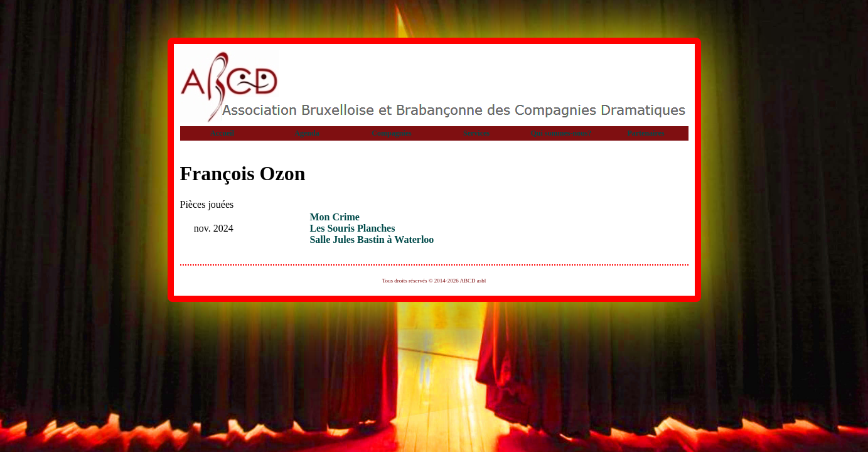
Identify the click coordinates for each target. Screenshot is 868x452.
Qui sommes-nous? (561, 133)
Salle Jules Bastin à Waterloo (372, 239)
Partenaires (646, 133)
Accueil (222, 133)
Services (476, 133)
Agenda (307, 133)
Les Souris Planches (352, 228)
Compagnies (391, 133)
